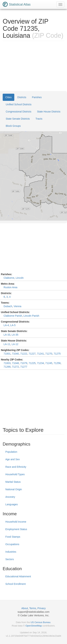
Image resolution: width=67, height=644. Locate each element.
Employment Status (16, 529)
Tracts (39, 119)
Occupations (12, 544)
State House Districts (49, 112)
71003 (7, 363)
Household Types (15, 474)
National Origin (14, 489)
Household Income (16, 522)
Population (11, 452)
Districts (22, 97)
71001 (7, 354)
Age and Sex (13, 459)
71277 (24, 367)
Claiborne (9, 278)
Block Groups (13, 126)
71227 (32, 354)
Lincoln (20, 278)
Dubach (8, 306)
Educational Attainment (18, 576)
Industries (11, 552)
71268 (7, 367)
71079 (24, 363)
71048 (15, 363)
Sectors (10, 559)
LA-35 (15, 335)
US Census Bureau (40, 622)
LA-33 (7, 335)
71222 (24, 354)
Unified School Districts (19, 104)
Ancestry (10, 497)
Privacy (42, 608)
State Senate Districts (18, 119)
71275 (57, 354)
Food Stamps (13, 537)
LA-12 (15, 344)
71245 (49, 363)
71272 (15, 367)
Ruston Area (10, 287)
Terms (33, 608)
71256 (57, 363)
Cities (8, 97)
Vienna (17, 306)
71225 (32, 363)
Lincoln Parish (31, 316)
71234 (40, 363)
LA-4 (6, 325)
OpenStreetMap (34, 626)
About (25, 608)
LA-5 (13, 325)
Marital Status (13, 482)
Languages (12, 504)
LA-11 (7, 344)
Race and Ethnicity (16, 467)
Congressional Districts (18, 112)
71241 (40, 354)
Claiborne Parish (13, 316)
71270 (49, 354)
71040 (15, 354)
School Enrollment (16, 584)
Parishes (37, 97)
